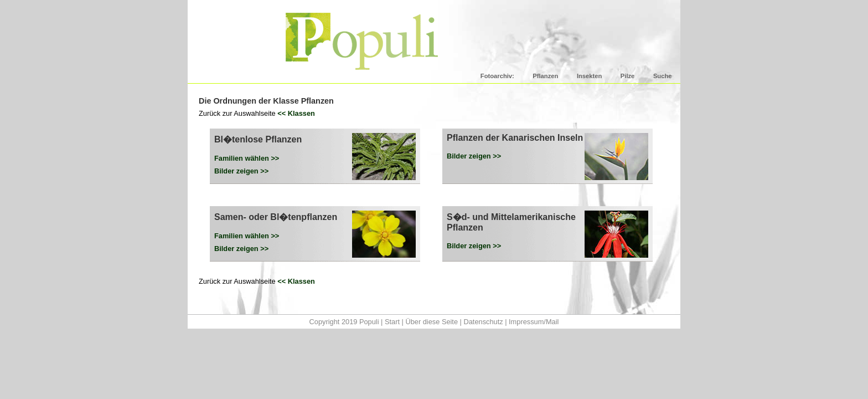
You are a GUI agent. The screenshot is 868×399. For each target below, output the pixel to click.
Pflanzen (545, 76)
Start (392, 322)
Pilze (628, 76)
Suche (663, 76)
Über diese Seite (432, 322)
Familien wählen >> (247, 158)
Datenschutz (483, 322)
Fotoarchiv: (497, 76)
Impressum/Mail (534, 322)
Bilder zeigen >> (241, 171)
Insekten (589, 76)
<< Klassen (296, 113)
